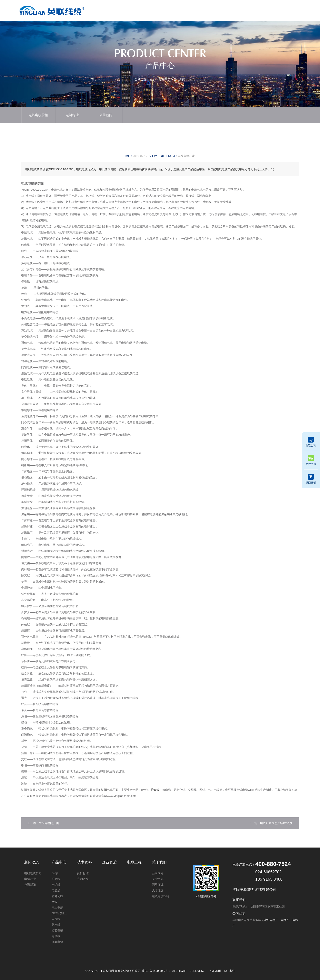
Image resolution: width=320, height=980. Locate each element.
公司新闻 (179, 79)
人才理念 (158, 890)
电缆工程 (244, 9)
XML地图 (215, 971)
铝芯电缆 (57, 930)
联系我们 (290, 9)
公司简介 (158, 873)
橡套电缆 (57, 942)
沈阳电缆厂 (271, 920)
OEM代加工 (59, 913)
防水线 (56, 925)
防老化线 (57, 896)
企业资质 (199, 9)
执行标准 (83, 873)
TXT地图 (229, 971)
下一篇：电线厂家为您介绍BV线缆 (271, 823)
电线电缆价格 (38, 115)
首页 (132, 9)
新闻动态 (177, 9)
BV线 (55, 873)
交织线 (56, 885)
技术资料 (222, 9)
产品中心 (154, 9)
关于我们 (267, 9)
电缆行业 (72, 115)
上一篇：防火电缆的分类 (43, 823)
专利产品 (83, 879)
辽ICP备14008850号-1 (156, 971)
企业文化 (158, 879)
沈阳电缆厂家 (110, 790)
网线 (54, 902)
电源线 (56, 890)
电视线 (56, 919)
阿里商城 (158, 885)
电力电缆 (57, 908)
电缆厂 (285, 920)
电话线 (56, 936)
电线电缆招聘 (161, 896)
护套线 (155, 790)
